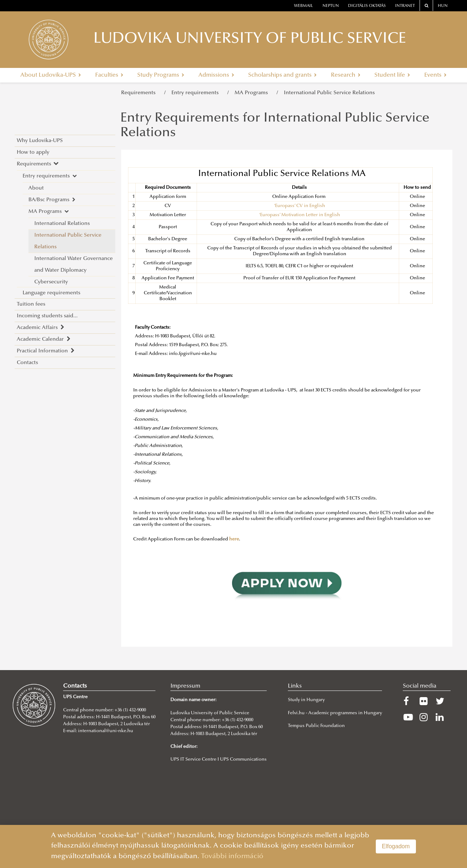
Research (346, 75)
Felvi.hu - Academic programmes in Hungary (335, 713)
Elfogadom (396, 846)
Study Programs (161, 75)
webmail (304, 6)
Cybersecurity (51, 282)
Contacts (27, 363)
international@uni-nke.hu (106, 731)
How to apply (33, 152)
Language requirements (51, 293)
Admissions (216, 75)
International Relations (62, 224)
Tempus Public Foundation (316, 726)
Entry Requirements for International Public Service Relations (275, 126)
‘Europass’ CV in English (300, 206)
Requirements (140, 93)
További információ (232, 856)
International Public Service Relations (329, 93)
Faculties (109, 75)
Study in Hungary (306, 700)
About (36, 188)
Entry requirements (196, 93)
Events (435, 75)
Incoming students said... (47, 316)
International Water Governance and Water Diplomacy (74, 265)
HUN (443, 6)
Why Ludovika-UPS (40, 141)
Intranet (405, 6)
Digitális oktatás (367, 6)
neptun (331, 6)
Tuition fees (31, 304)
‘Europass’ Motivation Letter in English (300, 215)
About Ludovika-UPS (51, 75)
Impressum (185, 686)
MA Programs (253, 93)
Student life (392, 75)
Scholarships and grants (282, 75)
